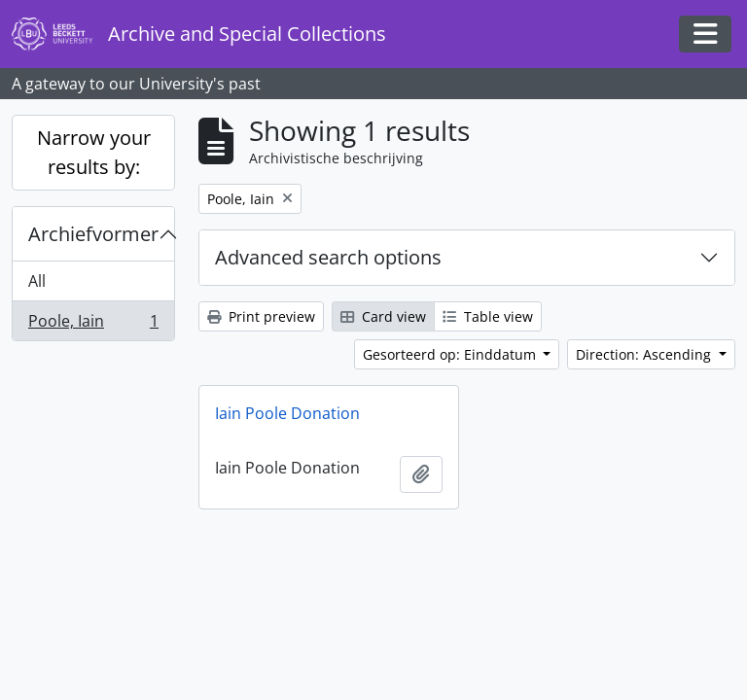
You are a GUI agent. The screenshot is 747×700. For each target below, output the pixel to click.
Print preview (261, 316)
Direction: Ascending (645, 354)
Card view (383, 316)
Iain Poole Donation (287, 413)
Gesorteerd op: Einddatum (451, 354)
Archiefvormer (93, 234)
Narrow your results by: (94, 152)
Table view (488, 316)
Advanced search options (328, 257)
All (37, 281)
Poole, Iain (93, 325)
